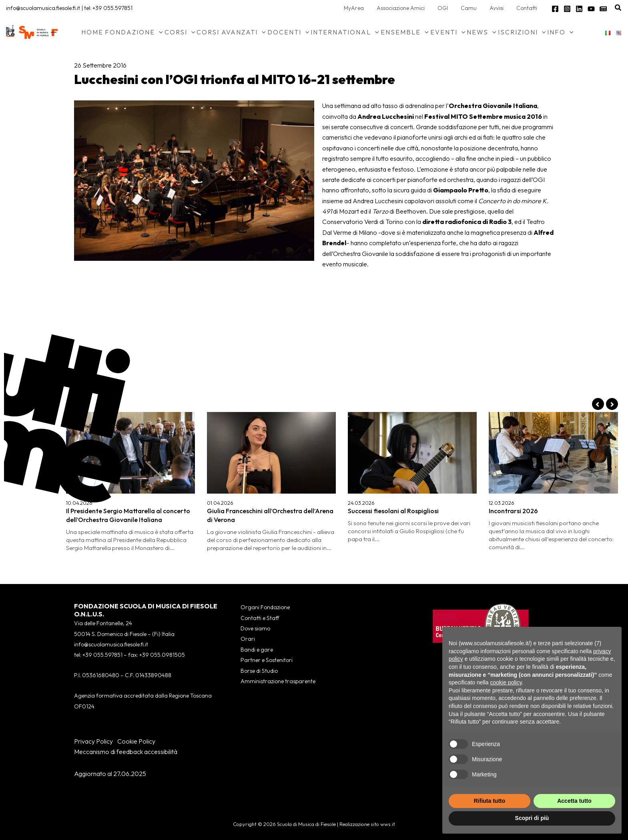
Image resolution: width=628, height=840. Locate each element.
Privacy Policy (93, 741)
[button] (618, 8)
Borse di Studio (259, 671)
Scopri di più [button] (532, 818)
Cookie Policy (136, 741)
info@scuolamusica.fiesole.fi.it (43, 8)
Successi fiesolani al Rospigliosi (393, 511)
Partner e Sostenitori (267, 660)
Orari (248, 639)
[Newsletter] (603, 9)
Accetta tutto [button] (574, 801)
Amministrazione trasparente (278, 681)
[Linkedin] (579, 9)
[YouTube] (591, 9)
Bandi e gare (257, 650)
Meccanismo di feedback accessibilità (126, 752)
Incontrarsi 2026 (513, 511)
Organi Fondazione (265, 607)
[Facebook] (555, 9)
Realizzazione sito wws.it (367, 824)
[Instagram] (567, 9)
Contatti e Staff (260, 618)
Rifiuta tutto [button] (490, 801)
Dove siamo (255, 628)
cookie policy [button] (506, 682)
